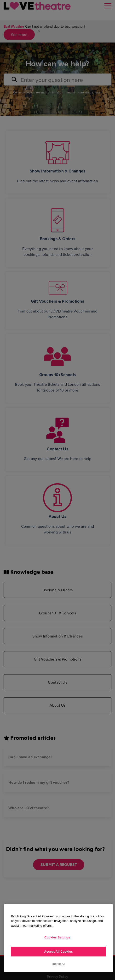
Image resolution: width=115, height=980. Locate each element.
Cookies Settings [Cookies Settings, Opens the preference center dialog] (57, 937)
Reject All (58, 964)
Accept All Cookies (58, 952)
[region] (58, 938)
